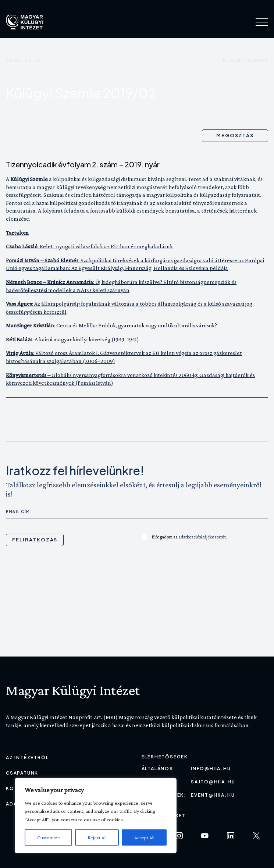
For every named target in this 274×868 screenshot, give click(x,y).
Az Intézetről (27, 757)
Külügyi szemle (245, 61)
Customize (49, 837)
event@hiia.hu (213, 795)
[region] (96, 816)
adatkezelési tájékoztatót (202, 537)
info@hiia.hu (211, 769)
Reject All (97, 837)
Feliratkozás (35, 540)
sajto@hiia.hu (213, 782)
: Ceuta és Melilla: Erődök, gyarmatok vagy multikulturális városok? (111, 325)
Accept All (144, 837)
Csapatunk (22, 773)
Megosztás (235, 135)
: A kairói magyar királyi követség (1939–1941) (72, 339)
